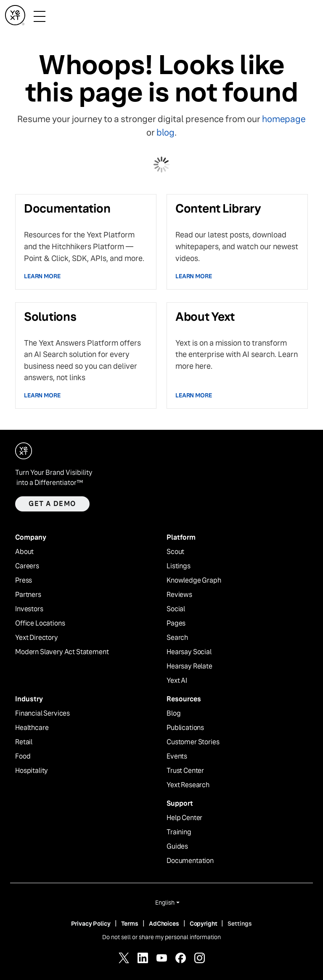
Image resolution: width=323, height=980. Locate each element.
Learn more (42, 276)
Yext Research (188, 785)
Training (179, 832)
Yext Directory (37, 638)
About (24, 552)
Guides (177, 847)
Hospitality (32, 771)
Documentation (190, 861)
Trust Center (185, 771)
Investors (29, 609)
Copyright (204, 924)
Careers (27, 566)
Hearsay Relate (189, 666)
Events (177, 756)
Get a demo (52, 504)
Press (24, 581)
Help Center (184, 818)
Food (23, 756)
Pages (176, 623)
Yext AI (177, 681)
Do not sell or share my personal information (161, 937)
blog (165, 132)
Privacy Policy (91, 924)
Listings (179, 566)
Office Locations (40, 623)
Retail (24, 742)
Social (176, 609)
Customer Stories (193, 742)
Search (177, 638)
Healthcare (32, 728)
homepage (284, 119)
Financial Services (42, 714)
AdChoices (164, 924)
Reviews (179, 595)
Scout (175, 552)
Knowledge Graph (194, 581)
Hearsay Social (189, 652)
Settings (240, 924)
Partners (28, 595)
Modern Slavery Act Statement (62, 652)
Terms (130, 924)
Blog (173, 714)
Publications (185, 728)
